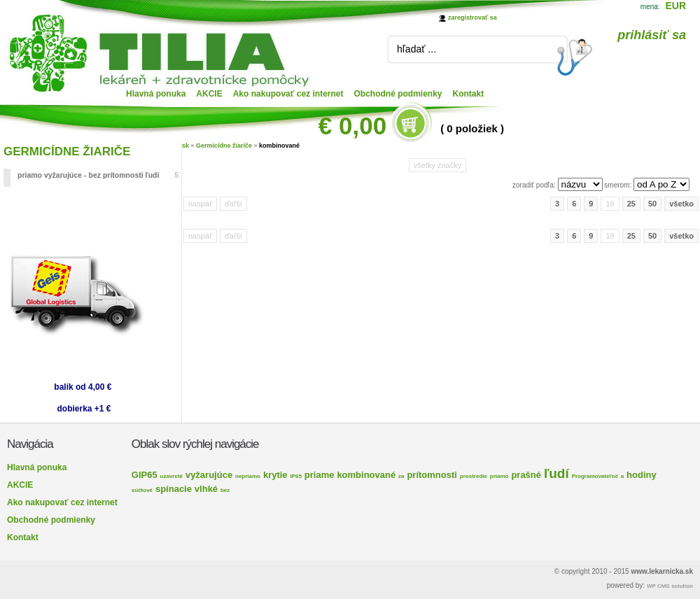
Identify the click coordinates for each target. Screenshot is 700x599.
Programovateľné (595, 476)
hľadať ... (416, 49)
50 (652, 204)
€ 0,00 (352, 126)
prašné (526, 475)
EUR (675, 6)
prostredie (474, 476)
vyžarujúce (209, 475)
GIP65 (145, 475)
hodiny (642, 475)
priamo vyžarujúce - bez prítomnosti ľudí (98, 175)
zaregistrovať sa (472, 17)
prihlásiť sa (652, 35)
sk (185, 146)
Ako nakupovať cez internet (288, 94)
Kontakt (469, 94)
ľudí (556, 473)
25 (631, 204)
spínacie (174, 489)
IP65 (296, 476)
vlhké (206, 489)
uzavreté (171, 476)
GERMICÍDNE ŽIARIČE (67, 151)
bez (225, 490)
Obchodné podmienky (398, 94)
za (401, 476)
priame (320, 475)
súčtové (142, 490)
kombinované (279, 146)
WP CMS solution (670, 586)
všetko (681, 204)
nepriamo (248, 476)
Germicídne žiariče (224, 146)
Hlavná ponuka (156, 94)
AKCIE (209, 94)
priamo (499, 476)
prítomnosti (432, 475)
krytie (275, 475)
